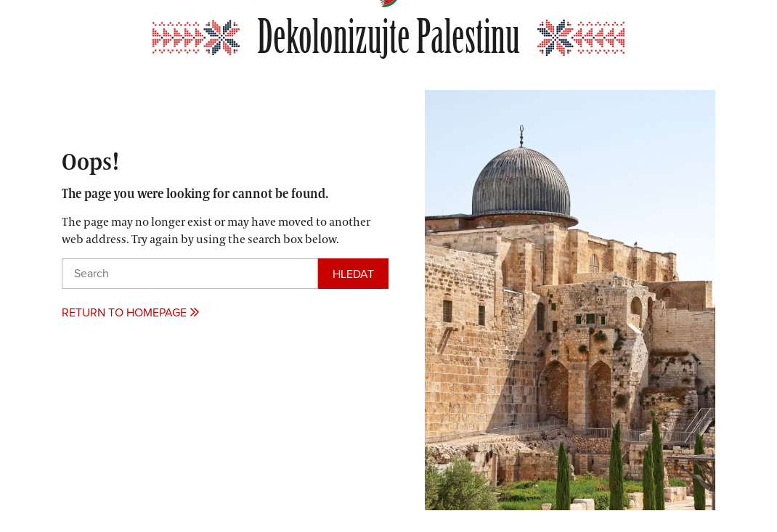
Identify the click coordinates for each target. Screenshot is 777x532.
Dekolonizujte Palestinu (388, 38)
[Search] (353, 274)
